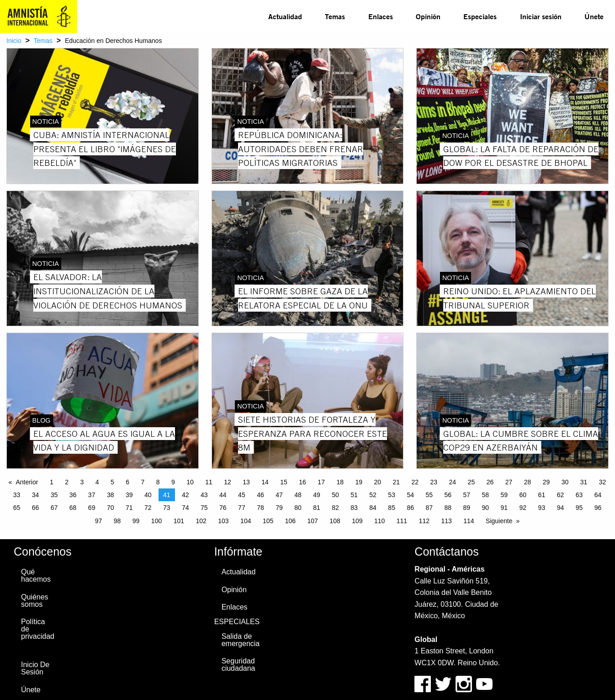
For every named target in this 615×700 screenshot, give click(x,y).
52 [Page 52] (373, 495)
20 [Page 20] (377, 482)
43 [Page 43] (204, 495)
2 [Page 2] (67, 482)
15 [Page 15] (284, 482)
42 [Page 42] (186, 495)
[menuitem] (285, 16)
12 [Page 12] (228, 482)
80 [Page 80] (298, 508)
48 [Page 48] (298, 495)
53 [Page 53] (392, 495)
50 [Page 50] (335, 495)
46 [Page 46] (260, 495)
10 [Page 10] (190, 482)
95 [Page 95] (579, 508)
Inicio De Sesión (35, 668)
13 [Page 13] (246, 482)
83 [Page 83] (354, 508)
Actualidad (285, 16)
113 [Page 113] (446, 521)
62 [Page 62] (561, 495)
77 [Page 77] (242, 508)
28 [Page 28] (528, 482)
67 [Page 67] (54, 508)
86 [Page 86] (410, 508)
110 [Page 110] (379, 521)
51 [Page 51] (354, 495)
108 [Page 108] (335, 521)
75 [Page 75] (204, 508)
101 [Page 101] (179, 521)
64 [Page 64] (598, 495)
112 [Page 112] (424, 521)
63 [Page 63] (579, 495)
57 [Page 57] (467, 495)
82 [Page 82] (335, 508)
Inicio (14, 41)
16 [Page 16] (302, 482)
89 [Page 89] (467, 508)
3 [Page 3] (82, 482)
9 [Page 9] (173, 482)
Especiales (480, 16)
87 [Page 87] (429, 508)
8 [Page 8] (158, 482)
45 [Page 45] (242, 495)
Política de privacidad (38, 629)
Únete (594, 16)
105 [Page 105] (268, 521)
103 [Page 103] (223, 521)
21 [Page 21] (396, 482)
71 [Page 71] (129, 508)
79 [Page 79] (279, 508)
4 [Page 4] (97, 482)
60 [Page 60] (523, 495)
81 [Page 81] (317, 508)
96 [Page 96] (598, 508)
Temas (335, 16)
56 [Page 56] (448, 495)
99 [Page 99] (136, 521)
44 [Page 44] (223, 495)
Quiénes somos (35, 601)
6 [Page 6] (127, 482)
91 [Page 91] (504, 508)
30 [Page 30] (565, 482)
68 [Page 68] (73, 508)
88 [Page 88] (448, 508)
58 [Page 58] (486, 495)
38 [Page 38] (111, 495)
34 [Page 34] (36, 495)
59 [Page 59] (504, 495)
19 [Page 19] (359, 482)
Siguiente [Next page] (499, 521)
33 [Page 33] (17, 495)
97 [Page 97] (99, 521)
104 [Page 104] (246, 521)
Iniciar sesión (541, 16)
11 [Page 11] (209, 482)
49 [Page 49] (317, 495)
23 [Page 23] (434, 482)
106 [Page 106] (290, 521)
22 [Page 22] (415, 482)
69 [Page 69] (92, 508)
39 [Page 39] (129, 495)
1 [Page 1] (52, 482)
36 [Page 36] (73, 495)
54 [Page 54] (410, 495)
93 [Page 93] (542, 508)
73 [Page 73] (167, 508)
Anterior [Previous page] (27, 482)
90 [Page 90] (486, 508)
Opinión (428, 16)
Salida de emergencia (241, 640)
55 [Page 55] (429, 495)
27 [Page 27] (509, 482)
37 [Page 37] (92, 495)
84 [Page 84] (373, 508)
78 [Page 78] (260, 508)
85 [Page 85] (392, 508)
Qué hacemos (36, 575)
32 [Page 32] (603, 482)
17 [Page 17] (321, 482)
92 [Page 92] (523, 508)
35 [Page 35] (54, 495)
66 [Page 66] (36, 508)
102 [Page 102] (201, 521)
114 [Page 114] (469, 521)
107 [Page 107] (313, 521)
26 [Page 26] (490, 482)
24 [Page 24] (453, 482)
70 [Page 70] (111, 508)
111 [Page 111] (402, 521)
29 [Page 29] (546, 482)
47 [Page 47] (279, 495)
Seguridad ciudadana (239, 665)
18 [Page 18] (340, 482)
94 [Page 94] (561, 508)
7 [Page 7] (143, 482)
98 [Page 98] (117, 521)
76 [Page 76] (223, 508)
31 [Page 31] (584, 482)
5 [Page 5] (112, 482)
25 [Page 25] (472, 482)
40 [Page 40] (148, 495)
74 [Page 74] (186, 508)
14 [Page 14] (265, 482)
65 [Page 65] (17, 508)
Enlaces (381, 16)
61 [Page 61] (542, 495)
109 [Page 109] (357, 521)
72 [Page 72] (148, 508)
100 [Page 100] (156, 521)
